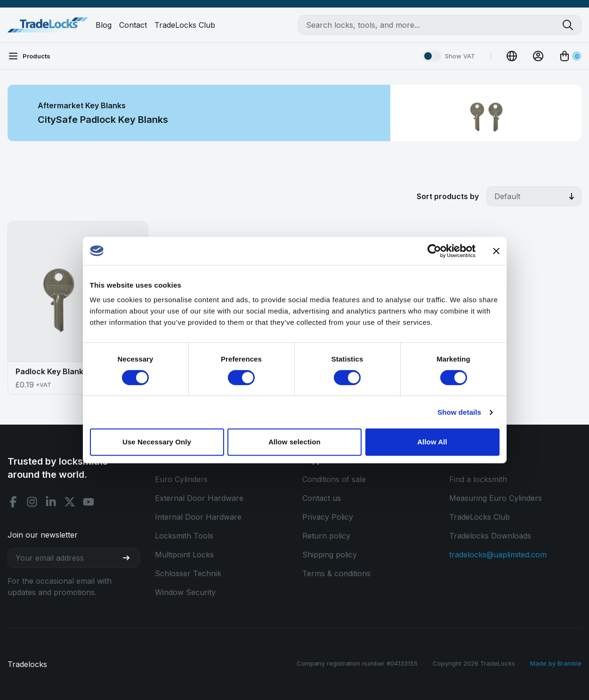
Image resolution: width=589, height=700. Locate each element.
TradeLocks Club (185, 25)
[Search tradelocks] (572, 25)
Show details (459, 412)
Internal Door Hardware (198, 517)
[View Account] (538, 56)
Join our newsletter (43, 535)
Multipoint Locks (184, 555)
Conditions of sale (334, 479)
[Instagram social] (32, 502)
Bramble (569, 663)
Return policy (326, 536)
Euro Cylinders (181, 479)
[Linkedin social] (51, 502)
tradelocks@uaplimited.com (498, 555)
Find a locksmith (478, 479)
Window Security (185, 592)
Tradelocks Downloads (490, 536)
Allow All (432, 442)
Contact (133, 25)
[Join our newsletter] (130, 558)
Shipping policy (330, 555)
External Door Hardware (199, 498)
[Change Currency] (512, 56)
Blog (104, 25)
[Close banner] (496, 251)
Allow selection (294, 442)
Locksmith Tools (184, 536)
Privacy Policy (328, 517)
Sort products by (448, 196)
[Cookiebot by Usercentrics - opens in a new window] (434, 251)
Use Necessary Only (157, 442)
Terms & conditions (336, 573)
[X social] (70, 502)
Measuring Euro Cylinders (496, 498)
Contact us (322, 498)
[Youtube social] (89, 502)
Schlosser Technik (188, 573)
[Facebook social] (13, 502)
